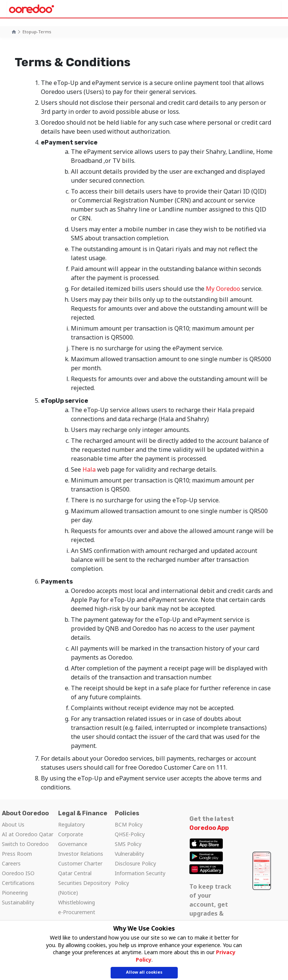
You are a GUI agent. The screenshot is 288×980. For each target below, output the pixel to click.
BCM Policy (129, 824)
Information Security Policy (140, 878)
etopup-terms (37, 32)
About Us (13, 824)
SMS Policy (128, 844)
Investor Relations (81, 854)
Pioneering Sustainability (18, 897)
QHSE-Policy (130, 834)
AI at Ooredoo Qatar (28, 834)
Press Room (17, 854)
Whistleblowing (76, 902)
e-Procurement (77, 912)
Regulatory (71, 824)
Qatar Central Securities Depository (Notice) (84, 883)
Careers (11, 863)
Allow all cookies (144, 973)
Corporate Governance (73, 839)
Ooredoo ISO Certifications (18, 878)
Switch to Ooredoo (25, 844)
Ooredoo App (209, 828)
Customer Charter (80, 863)
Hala (89, 469)
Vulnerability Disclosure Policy (135, 859)
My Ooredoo (223, 289)
